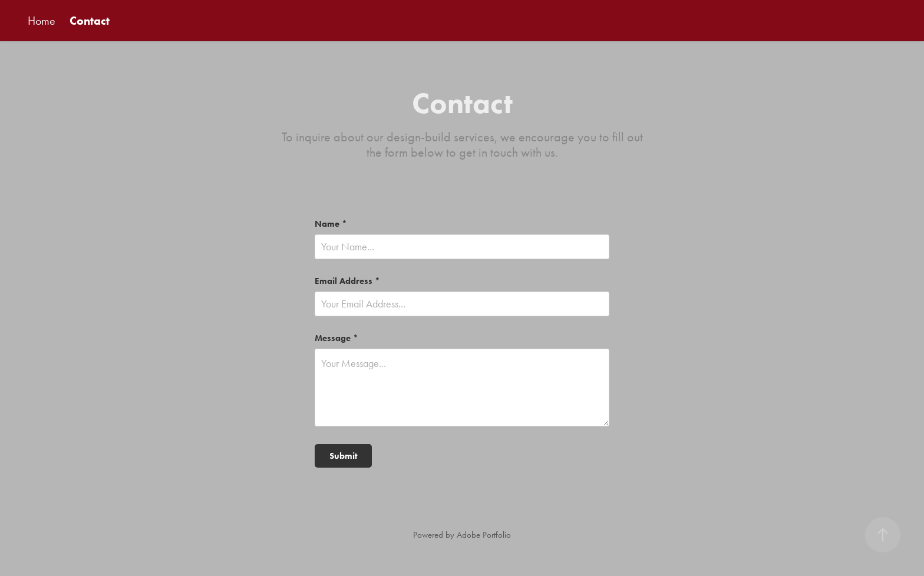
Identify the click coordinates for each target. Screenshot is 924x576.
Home (42, 21)
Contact (90, 21)
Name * (331, 224)
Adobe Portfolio (484, 535)
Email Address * (347, 281)
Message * (336, 338)
